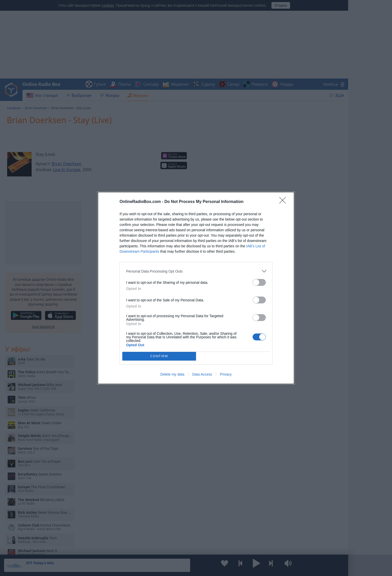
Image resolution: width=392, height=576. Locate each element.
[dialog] (196, 288)
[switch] (259, 282)
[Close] (284, 202)
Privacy (226, 374)
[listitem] (196, 271)
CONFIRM (159, 356)
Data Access (202, 374)
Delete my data (172, 374)
